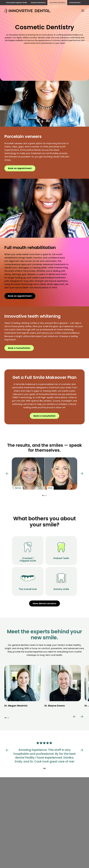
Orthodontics (75, 3)
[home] (28, 11)
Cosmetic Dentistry (57, 3)
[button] (82, 11)
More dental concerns (44, 603)
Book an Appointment (20, 168)
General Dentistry (38, 3)
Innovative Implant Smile (17, 3)
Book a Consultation (19, 348)
